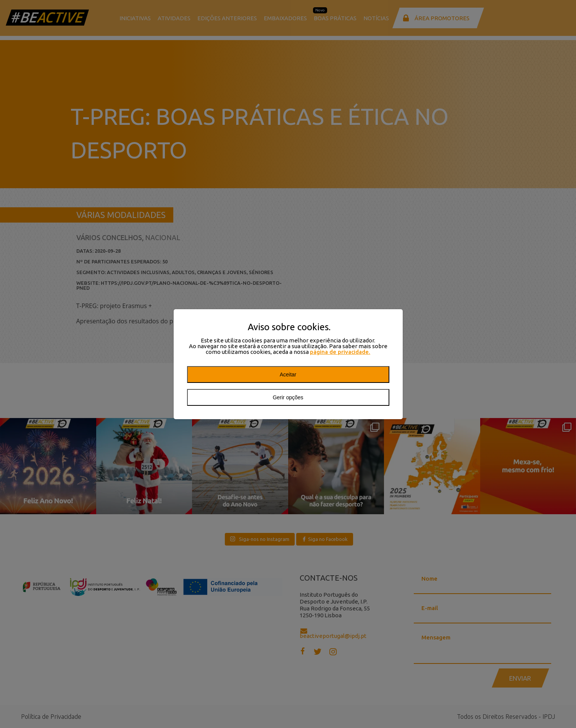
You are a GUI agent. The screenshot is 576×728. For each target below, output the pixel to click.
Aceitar (288, 374)
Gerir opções (288, 397)
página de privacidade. (340, 352)
